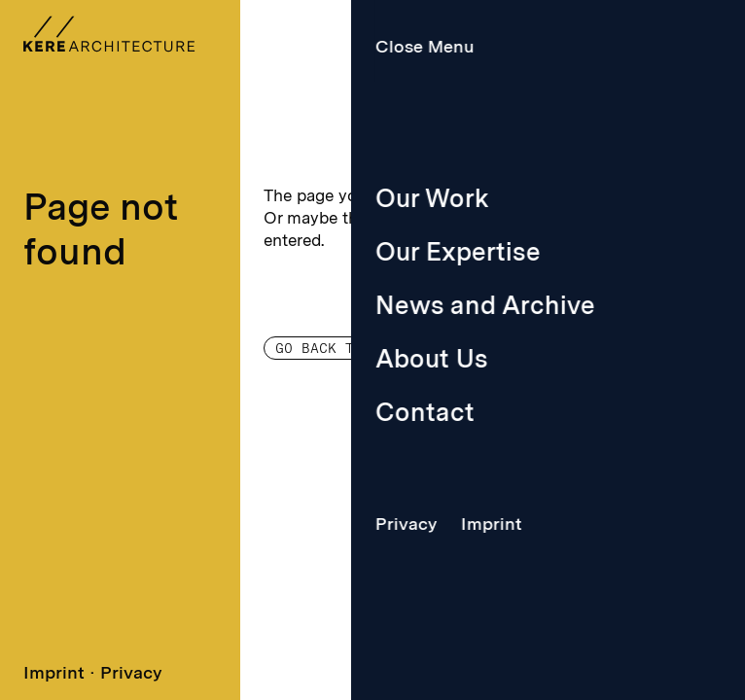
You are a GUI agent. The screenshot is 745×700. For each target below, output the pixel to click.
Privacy (131, 672)
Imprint (54, 672)
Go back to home (341, 348)
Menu (528, 46)
